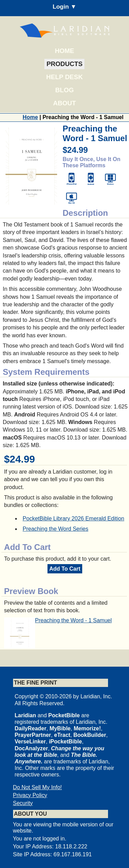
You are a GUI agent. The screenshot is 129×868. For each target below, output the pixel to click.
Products (64, 64)
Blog (65, 90)
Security (23, 803)
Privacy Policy (30, 795)
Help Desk (64, 77)
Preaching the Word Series (56, 529)
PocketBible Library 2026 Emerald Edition (73, 518)
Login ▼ (64, 7)
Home (65, 51)
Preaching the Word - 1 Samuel (73, 620)
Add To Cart (65, 569)
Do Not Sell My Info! (37, 787)
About (64, 103)
